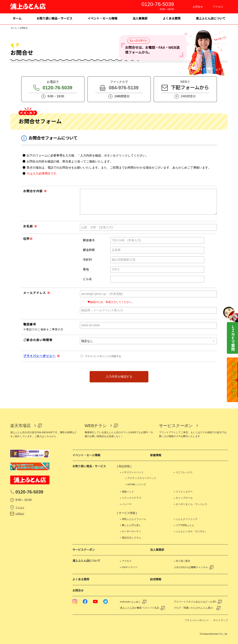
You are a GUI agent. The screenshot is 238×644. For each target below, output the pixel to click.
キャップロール (184, 498)
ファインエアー (184, 492)
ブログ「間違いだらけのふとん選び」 (194, 608)
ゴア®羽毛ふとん (185, 525)
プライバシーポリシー (40, 356)
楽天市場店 (20, 426)
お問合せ (20, 514)
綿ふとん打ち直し (131, 525)
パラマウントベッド (133, 472)
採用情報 (156, 579)
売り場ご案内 (183, 561)
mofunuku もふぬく (130, 602)
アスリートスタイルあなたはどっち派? (195, 602)
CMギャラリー (130, 567)
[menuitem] (17, 19)
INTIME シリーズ (137, 484)
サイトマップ (221, 620)
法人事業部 (157, 550)
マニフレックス (184, 472)
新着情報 (156, 455)
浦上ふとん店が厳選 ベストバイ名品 (140, 608)
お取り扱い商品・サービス (89, 466)
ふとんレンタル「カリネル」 (191, 531)
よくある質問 (81, 579)
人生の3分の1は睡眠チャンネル (191, 567)
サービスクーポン (176, 426)
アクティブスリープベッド (142, 478)
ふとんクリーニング (187, 519)
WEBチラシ (96, 426)
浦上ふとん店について (86, 561)
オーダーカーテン (131, 531)
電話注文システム (131, 538)
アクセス (20, 508)
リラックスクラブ (131, 498)
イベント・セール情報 (86, 455)
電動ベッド (128, 492)
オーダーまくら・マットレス (191, 504)
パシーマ (127, 504)
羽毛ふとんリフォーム (134, 519)
